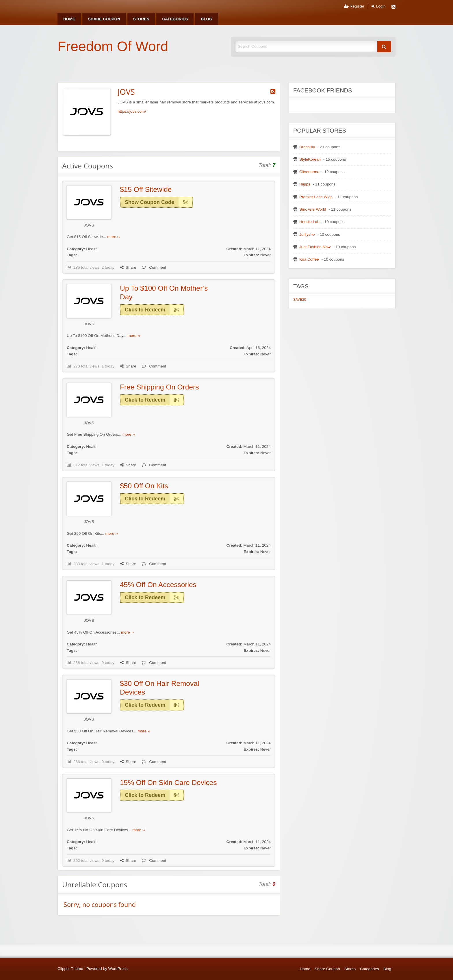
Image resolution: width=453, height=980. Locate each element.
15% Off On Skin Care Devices (168, 783)
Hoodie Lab (309, 222)
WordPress (118, 969)
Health (92, 249)
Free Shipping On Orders (159, 387)
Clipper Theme (70, 969)
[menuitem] (69, 19)
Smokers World (313, 209)
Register (354, 6)
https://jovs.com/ (132, 111)
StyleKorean (310, 159)
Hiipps (305, 184)
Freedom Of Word (113, 46)
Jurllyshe (307, 234)
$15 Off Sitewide (146, 189)
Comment (154, 267)
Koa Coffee (309, 259)
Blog (206, 19)
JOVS (89, 225)
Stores (141, 19)
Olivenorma (309, 172)
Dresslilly (307, 147)
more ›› (114, 237)
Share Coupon (104, 19)
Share (128, 267)
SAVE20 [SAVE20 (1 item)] (300, 300)
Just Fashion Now (315, 247)
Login (379, 6)
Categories (175, 19)
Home (69, 19)
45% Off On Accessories (158, 585)
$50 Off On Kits (144, 486)
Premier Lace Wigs (316, 197)
